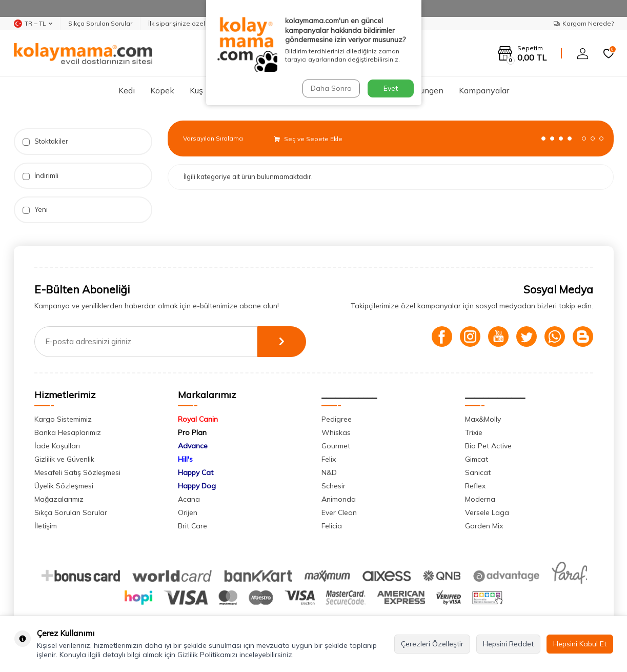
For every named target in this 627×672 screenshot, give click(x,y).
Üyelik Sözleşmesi (64, 486)
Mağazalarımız (59, 499)
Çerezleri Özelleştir (432, 644)
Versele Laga (487, 512)
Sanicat (478, 472)
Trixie (474, 432)
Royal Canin (198, 419)
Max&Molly (483, 419)
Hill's (185, 459)
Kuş (196, 90)
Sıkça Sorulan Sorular (100, 23)
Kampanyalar (484, 90)
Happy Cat (196, 472)
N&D (329, 472)
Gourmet (336, 446)
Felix (329, 459)
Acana (189, 499)
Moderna (480, 499)
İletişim (46, 526)
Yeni (35, 210)
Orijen (188, 512)
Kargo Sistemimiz (63, 419)
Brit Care (193, 526)
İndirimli (41, 176)
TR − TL (33, 24)
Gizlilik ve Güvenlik (64, 459)
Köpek (162, 90)
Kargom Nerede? (584, 23)
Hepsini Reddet (508, 644)
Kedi (127, 90)
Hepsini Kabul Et (580, 644)
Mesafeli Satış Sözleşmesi (77, 472)
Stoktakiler (45, 141)
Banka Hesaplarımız (68, 432)
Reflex (475, 486)
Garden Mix (484, 526)
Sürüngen (426, 90)
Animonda (339, 499)
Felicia (332, 526)
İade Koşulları (57, 446)
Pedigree (337, 419)
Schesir (333, 486)
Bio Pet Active (488, 446)
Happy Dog (197, 486)
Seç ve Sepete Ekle (308, 139)
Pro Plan (192, 432)
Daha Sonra (331, 88)
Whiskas (336, 432)
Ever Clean (339, 512)
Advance (193, 446)
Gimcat (477, 459)
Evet (391, 88)
